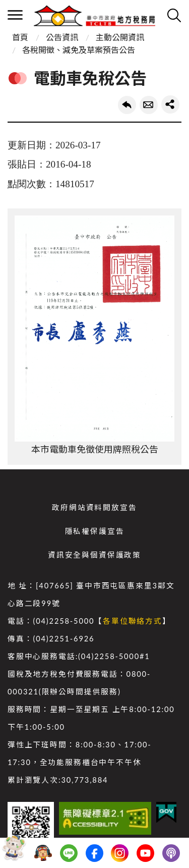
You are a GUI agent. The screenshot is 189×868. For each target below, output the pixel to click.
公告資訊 (62, 37)
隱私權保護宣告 (95, 531)
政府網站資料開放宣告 (94, 507)
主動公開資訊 (120, 37)
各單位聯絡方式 (133, 621)
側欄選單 (15, 15)
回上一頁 (127, 105)
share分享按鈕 (170, 104)
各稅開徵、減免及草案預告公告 (79, 50)
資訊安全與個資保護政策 (94, 555)
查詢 (174, 15)
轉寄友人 (149, 105)
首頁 (20, 37)
